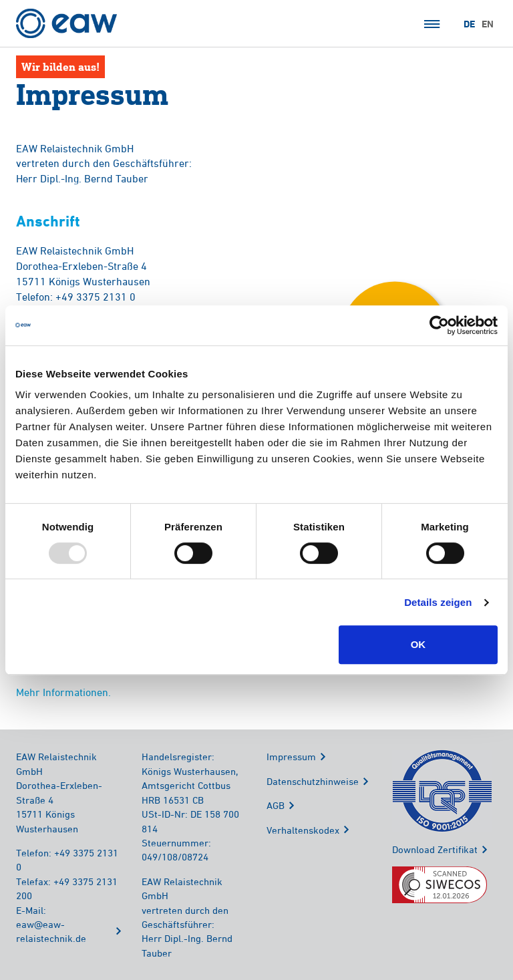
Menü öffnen (432, 24)
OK (418, 644)
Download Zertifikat (435, 849)
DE (469, 24)
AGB (276, 805)
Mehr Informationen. (63, 692)
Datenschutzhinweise (313, 781)
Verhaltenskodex (303, 830)
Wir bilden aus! (60, 66)
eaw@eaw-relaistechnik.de (51, 931)
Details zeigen (438, 602)
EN (488, 24)
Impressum (291, 757)
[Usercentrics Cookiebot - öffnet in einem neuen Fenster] (439, 325)
